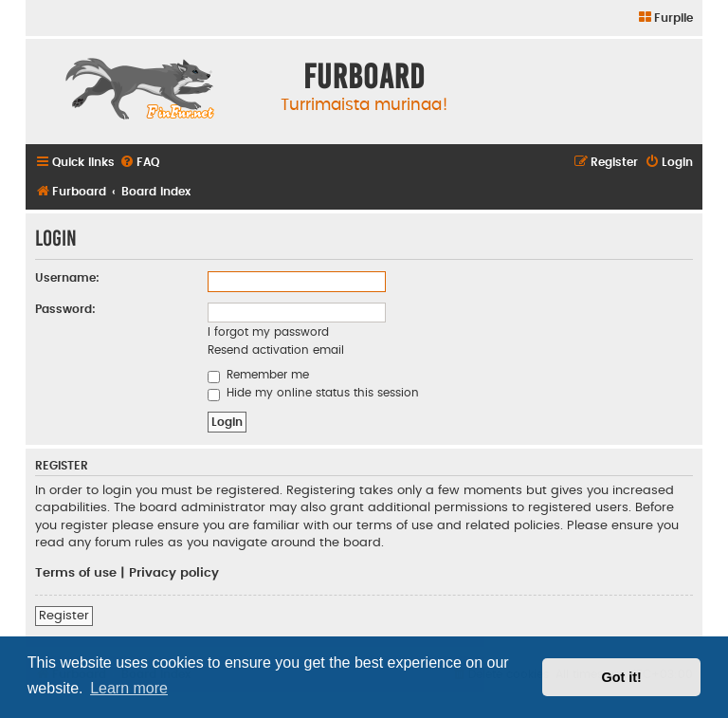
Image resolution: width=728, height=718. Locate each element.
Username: (67, 278)
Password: (65, 309)
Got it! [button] (622, 677)
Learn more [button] (129, 688)
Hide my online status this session (313, 393)
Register (64, 616)
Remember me (258, 375)
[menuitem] (665, 18)
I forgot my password (268, 332)
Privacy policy (174, 573)
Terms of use (76, 573)
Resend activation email (276, 350)
